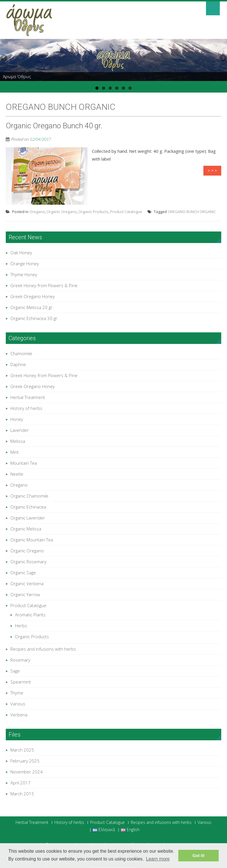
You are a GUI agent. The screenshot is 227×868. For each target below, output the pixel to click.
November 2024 (27, 772)
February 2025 (25, 761)
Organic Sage (23, 573)
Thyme (17, 693)
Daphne (18, 364)
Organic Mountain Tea (32, 540)
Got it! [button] (198, 856)
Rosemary (20, 660)
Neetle (17, 474)
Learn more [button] (158, 859)
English (130, 830)
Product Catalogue (126, 212)
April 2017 (20, 783)
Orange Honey (25, 263)
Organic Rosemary (28, 562)
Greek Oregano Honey (33, 296)
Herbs (21, 626)
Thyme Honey (24, 274)
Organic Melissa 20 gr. (32, 307)
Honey (17, 419)
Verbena (19, 715)
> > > (212, 171)
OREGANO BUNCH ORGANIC (192, 212)
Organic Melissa (26, 529)
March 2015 (22, 794)
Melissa (18, 441)
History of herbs (26, 408)
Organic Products (93, 212)
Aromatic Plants (30, 615)
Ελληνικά (104, 830)
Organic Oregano (62, 212)
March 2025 (22, 750)
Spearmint (21, 682)
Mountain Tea (24, 463)
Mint (15, 452)
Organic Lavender (28, 518)
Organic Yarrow (25, 594)
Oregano (37, 212)
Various (18, 704)
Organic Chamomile (29, 496)
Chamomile (21, 353)
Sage (15, 671)
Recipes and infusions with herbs (43, 649)
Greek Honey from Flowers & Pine (44, 285)
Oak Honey (21, 253)
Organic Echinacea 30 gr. (34, 318)
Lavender (20, 430)
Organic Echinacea (28, 507)
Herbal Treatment (28, 397)
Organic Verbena (27, 583)
